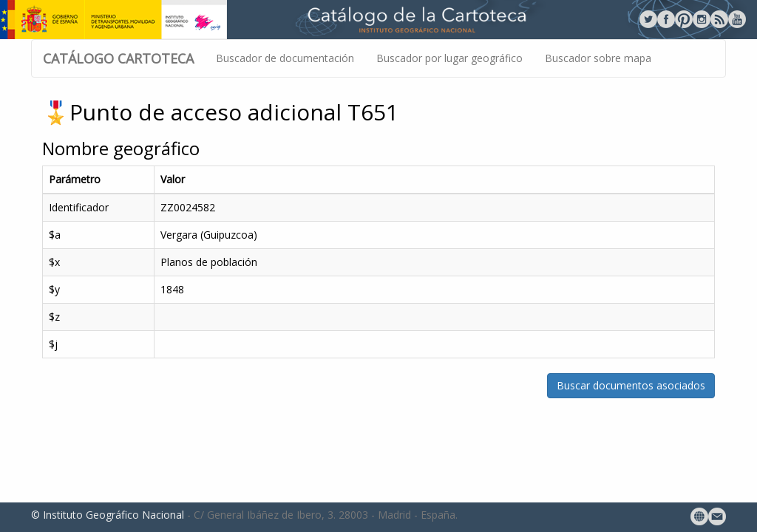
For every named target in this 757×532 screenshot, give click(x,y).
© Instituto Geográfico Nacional (108, 515)
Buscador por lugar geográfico (449, 58)
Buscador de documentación (285, 58)
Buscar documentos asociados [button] (631, 385)
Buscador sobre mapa (598, 58)
